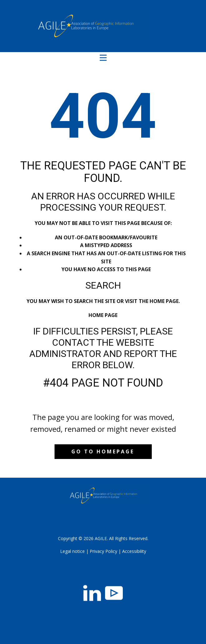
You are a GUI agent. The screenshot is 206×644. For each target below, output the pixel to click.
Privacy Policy (103, 551)
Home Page (103, 315)
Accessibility (134, 551)
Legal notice (72, 551)
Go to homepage (103, 451)
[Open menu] (103, 58)
